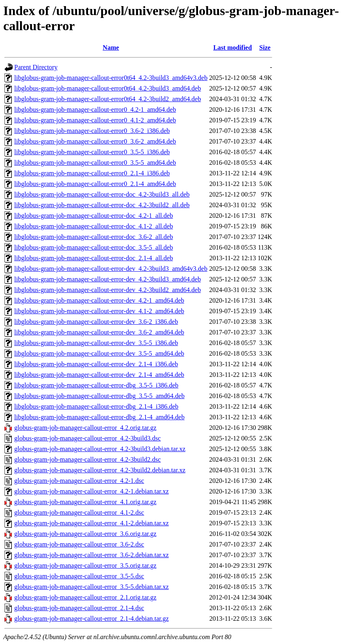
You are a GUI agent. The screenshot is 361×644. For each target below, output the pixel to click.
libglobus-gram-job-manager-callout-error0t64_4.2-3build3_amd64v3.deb (111, 78)
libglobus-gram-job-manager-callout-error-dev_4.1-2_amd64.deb (99, 311)
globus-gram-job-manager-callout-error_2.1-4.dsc (79, 608)
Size (265, 48)
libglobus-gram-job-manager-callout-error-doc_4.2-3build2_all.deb (102, 205)
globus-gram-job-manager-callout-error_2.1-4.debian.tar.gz (91, 619)
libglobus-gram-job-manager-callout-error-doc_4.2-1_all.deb (94, 216)
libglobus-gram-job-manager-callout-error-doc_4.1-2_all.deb (94, 226)
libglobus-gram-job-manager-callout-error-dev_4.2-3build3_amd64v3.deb (111, 269)
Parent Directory (36, 67)
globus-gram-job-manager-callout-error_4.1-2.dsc (79, 512)
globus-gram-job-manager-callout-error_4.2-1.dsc (79, 481)
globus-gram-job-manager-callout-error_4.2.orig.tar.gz (85, 428)
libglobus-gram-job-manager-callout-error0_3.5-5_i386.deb (92, 152)
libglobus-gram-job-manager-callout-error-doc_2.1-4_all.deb (94, 258)
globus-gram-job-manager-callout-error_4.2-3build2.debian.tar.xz (100, 470)
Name (111, 48)
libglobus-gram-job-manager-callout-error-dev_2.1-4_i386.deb (96, 364)
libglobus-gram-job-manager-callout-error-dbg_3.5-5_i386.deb (96, 385)
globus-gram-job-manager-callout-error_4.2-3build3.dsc (88, 438)
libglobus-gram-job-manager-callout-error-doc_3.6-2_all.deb (94, 237)
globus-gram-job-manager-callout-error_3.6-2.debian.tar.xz (91, 555)
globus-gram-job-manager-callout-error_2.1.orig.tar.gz (85, 597)
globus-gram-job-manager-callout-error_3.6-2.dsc (79, 544)
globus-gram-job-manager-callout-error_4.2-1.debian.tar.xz (91, 491)
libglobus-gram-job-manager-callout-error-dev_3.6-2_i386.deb (96, 322)
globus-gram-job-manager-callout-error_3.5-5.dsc (79, 576)
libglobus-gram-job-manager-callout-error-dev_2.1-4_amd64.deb (99, 375)
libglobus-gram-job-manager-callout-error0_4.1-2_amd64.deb (95, 120)
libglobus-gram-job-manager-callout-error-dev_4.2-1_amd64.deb (99, 300)
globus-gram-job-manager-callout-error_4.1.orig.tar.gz (85, 502)
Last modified (232, 48)
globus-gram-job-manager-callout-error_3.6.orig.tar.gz (85, 534)
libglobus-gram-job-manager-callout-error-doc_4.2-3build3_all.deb (102, 194)
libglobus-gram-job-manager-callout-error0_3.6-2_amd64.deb (95, 141)
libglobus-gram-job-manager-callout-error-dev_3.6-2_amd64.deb (99, 332)
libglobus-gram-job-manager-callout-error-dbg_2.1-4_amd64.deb (99, 417)
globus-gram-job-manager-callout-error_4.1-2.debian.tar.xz (91, 523)
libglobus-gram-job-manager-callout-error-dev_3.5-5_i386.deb (96, 343)
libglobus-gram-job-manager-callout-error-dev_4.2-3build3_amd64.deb (108, 279)
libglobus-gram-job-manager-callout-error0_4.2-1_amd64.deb (95, 110)
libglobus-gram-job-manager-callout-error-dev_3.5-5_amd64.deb (99, 353)
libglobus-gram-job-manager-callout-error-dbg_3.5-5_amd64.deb (99, 396)
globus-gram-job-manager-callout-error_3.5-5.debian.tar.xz (91, 587)
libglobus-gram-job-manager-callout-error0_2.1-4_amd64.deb (95, 184)
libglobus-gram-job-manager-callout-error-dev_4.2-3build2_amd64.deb (108, 290)
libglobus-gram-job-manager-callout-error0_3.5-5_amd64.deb (95, 163)
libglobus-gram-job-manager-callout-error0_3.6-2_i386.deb (92, 131)
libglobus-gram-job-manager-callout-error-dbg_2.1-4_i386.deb (96, 406)
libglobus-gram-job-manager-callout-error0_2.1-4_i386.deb (92, 173)
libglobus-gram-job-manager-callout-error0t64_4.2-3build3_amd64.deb (108, 88)
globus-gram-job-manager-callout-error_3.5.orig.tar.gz (85, 565)
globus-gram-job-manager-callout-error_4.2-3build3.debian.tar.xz (100, 449)
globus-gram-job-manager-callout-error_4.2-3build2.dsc (88, 459)
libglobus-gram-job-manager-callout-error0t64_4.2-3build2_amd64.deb (108, 99)
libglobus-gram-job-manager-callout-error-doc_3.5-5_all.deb (94, 247)
